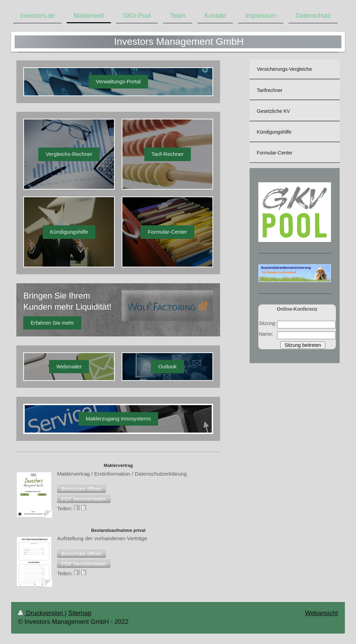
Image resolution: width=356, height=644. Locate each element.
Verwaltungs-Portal (118, 81)
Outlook (167, 366)
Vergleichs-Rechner (69, 154)
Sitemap (80, 613)
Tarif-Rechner (168, 154)
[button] (82, 489)
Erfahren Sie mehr (52, 323)
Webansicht (321, 613)
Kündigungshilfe (69, 232)
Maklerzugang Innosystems (118, 419)
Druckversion (41, 613)
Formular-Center (167, 232)
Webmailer (69, 366)
